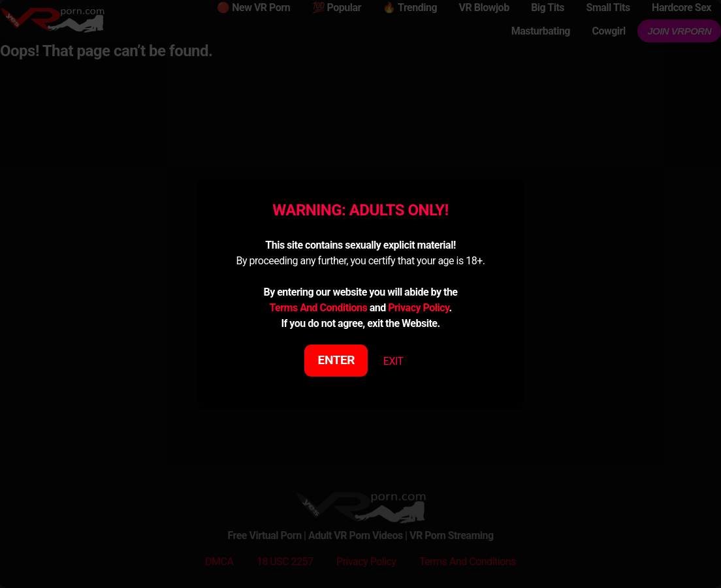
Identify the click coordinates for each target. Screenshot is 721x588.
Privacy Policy (418, 308)
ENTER (337, 360)
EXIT (393, 361)
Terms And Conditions (318, 308)
